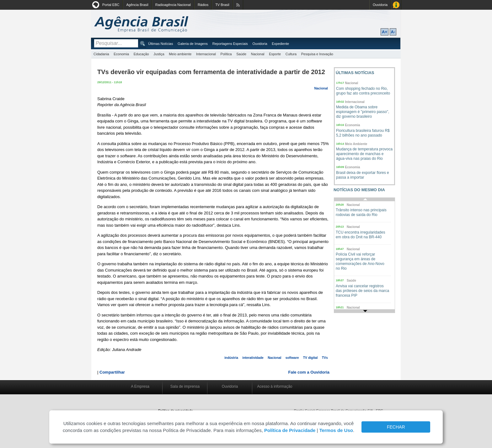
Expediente (280, 44)
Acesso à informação (275, 386)
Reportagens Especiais (230, 44)
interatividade (253, 358)
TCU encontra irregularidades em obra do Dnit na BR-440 (360, 235)
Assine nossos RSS (238, 5)
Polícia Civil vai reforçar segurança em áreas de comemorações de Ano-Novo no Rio (360, 261)
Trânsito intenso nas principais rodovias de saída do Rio (361, 212)
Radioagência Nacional (173, 5)
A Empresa (140, 386)
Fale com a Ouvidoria (309, 372)
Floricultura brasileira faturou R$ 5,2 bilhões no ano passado (363, 133)
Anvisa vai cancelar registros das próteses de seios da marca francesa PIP (362, 291)
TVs (325, 358)
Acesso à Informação (396, 5)
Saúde (241, 54)
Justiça (159, 54)
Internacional (206, 54)
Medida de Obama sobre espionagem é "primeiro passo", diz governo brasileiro (363, 112)
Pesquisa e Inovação (317, 54)
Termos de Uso (336, 430)
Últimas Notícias (160, 44)
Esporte (275, 54)
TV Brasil (222, 5)
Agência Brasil (137, 5)
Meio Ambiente (356, 144)
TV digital (310, 358)
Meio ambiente (180, 54)
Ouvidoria (380, 5)
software (292, 358)
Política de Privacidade (290, 430)
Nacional (258, 54)
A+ (385, 32)
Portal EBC (111, 5)
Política (226, 54)
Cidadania (101, 54)
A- (393, 32)
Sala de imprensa (185, 386)
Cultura (291, 54)
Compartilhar (112, 372)
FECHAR (396, 427)
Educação (141, 54)
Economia (121, 54)
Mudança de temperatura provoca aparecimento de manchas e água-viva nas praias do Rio (364, 154)
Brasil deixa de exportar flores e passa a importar (363, 175)
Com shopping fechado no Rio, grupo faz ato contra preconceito (363, 91)
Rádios (203, 5)
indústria (231, 358)
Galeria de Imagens (193, 44)
